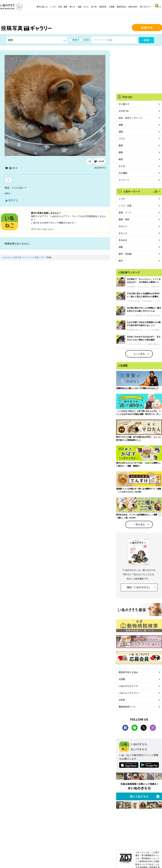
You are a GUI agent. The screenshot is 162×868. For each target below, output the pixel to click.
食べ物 (94, 7)
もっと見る (139, 354)
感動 (121, 247)
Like (101, 161)
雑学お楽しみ (42, 7)
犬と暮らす (124, 104)
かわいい (123, 226)
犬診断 (122, 700)
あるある (123, 240)
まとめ (122, 166)
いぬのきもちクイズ (128, 686)
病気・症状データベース (130, 118)
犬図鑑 (112, 7)
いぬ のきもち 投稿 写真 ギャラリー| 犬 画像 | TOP (23, 257)
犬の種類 (123, 173)
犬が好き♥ (123, 111)
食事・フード (125, 212)
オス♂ (74, 40)
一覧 (155, 191)
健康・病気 (124, 219)
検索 (146, 40)
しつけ (53, 7)
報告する (12, 200)
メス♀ (85, 40)
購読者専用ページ (127, 707)
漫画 (121, 132)
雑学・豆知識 (125, 254)
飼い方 (72, 7)
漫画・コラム (83, 7)
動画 (121, 145)
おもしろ (123, 233)
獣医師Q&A (121, 7)
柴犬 (121, 261)
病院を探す (133, 7)
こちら (49, 229)
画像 (121, 152)
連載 (121, 125)
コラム (122, 138)
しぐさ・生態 (125, 206)
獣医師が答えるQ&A (128, 672)
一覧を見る (139, 524)
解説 (121, 159)
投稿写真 (103, 7)
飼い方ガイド (145, 7)
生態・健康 (63, 7)
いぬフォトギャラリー (129, 693)
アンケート (124, 180)
